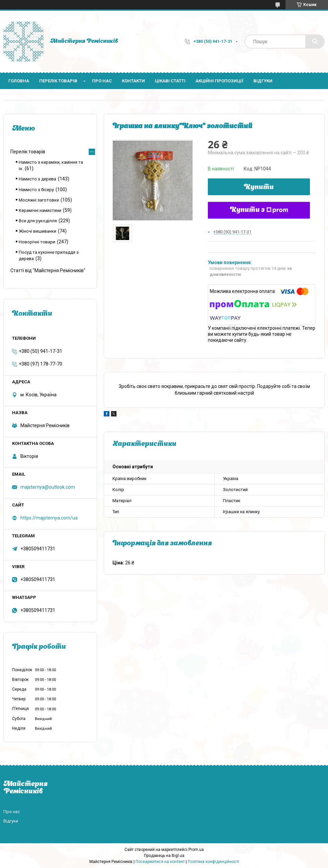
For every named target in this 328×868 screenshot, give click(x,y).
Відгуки (263, 81)
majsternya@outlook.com (48, 487)
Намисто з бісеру (36, 190)
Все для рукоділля (38, 221)
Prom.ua (196, 850)
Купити (259, 187)
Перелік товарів (58, 81)
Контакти (133, 81)
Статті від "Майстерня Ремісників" (48, 270)
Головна (19, 81)
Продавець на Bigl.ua (164, 856)
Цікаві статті (170, 81)
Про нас (102, 81)
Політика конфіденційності (213, 862)
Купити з (259, 210)
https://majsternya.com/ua (49, 518)
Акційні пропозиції (219, 81)
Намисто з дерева (37, 179)
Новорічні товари (37, 242)
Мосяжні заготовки (39, 200)
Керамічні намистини (40, 210)
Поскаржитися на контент (160, 862)
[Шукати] (315, 42)
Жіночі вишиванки (37, 231)
